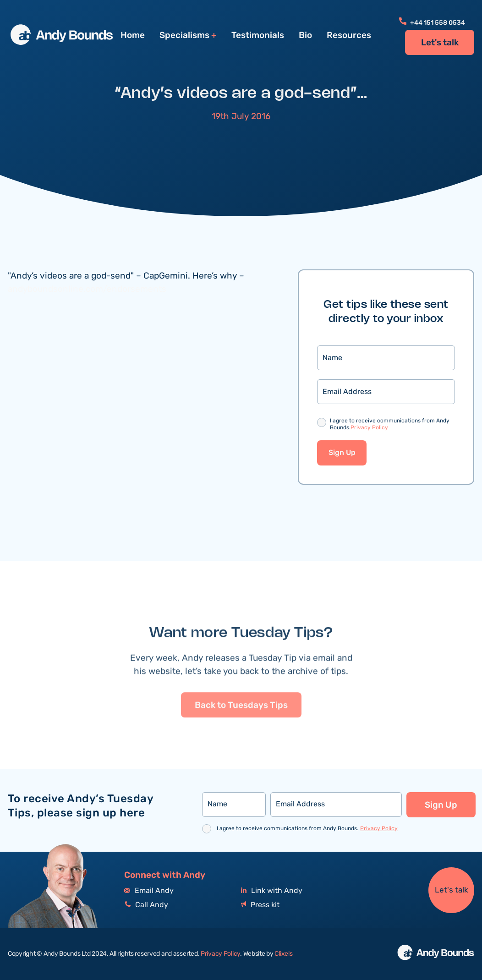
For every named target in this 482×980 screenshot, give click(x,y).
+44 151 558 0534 (432, 23)
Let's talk (440, 43)
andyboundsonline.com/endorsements (87, 289)
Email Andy (149, 891)
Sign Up (342, 453)
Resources (349, 35)
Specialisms (184, 36)
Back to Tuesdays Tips (241, 738)
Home (133, 35)
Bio (305, 35)
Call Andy (146, 905)
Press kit (260, 905)
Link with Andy (272, 891)
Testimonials (258, 35)
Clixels (283, 954)
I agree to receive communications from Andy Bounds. (390, 424)
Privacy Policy (369, 428)
